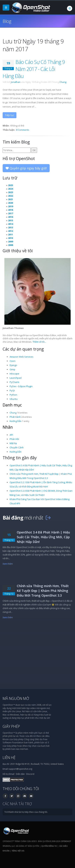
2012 (10, 231)
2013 (10, 227)
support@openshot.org (20, 769)
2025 (10, 185)
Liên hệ (9, 757)
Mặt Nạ (13, 443)
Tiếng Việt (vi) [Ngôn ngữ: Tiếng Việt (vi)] (18, 851)
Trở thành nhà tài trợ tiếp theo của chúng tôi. (26, 812)
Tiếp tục (10, 115)
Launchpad (16, 378)
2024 (10, 189)
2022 (10, 196)
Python (13, 395)
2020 (10, 203)
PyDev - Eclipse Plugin (21, 386)
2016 (10, 217)
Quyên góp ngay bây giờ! (26, 168)
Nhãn (8, 427)
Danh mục (12, 405)
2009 (10, 241)
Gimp (12, 369)
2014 (10, 224)
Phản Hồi (14, 439)
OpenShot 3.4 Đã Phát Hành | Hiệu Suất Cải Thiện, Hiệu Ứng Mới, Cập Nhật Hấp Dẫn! (43, 537)
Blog (7, 21)
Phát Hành (15, 417)
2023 (10, 192)
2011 (10, 234)
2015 (10, 220)
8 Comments (23, 130)
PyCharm (14, 382)
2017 (10, 213)
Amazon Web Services (22, 357)
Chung (63, 82)
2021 (10, 199)
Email (12, 774)
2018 (10, 210)
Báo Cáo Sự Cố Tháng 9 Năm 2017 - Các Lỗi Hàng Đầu (34, 69)
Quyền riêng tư (49, 846)
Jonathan (16, 82)
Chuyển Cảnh (17, 447)
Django (13, 365)
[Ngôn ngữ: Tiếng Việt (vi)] (70, 8)
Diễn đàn (20, 774)
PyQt (12, 390)
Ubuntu (14, 399)
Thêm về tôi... (39, 342)
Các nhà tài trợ (17, 804)
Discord (30, 774)
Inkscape (14, 374)
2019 (10, 206)
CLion (12, 361)
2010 (10, 238)
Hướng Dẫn (16, 421)
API (11, 435)
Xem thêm (8, 564)
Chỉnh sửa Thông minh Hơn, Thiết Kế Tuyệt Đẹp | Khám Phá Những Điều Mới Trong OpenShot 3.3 (43, 591)
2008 (10, 245)
